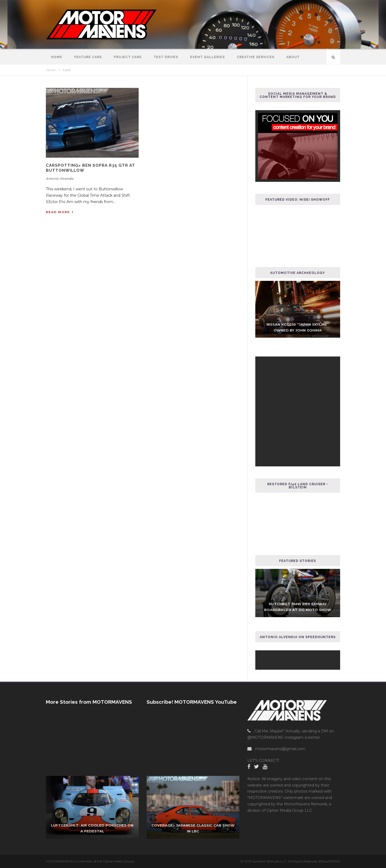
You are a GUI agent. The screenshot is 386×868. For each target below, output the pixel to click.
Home (57, 57)
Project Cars (128, 57)
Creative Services (256, 57)
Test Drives (166, 57)
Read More (60, 212)
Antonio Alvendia (60, 179)
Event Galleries (207, 57)
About (293, 57)
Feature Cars (88, 57)
